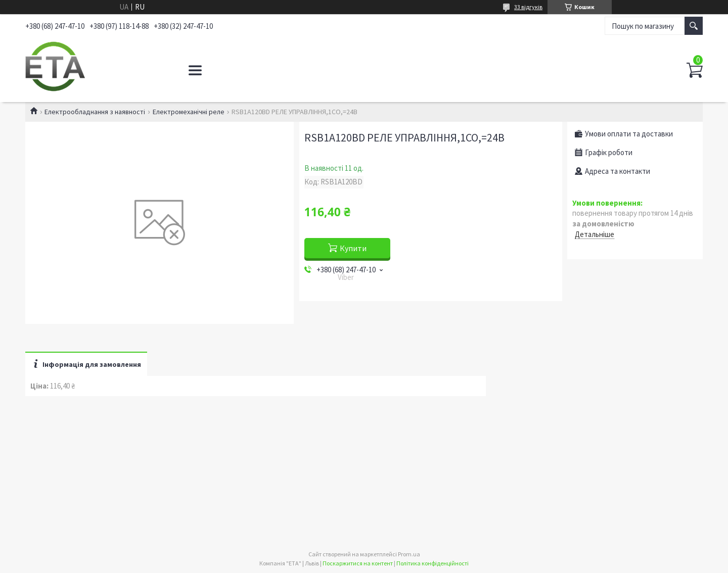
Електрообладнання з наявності (95, 112)
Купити (353, 248)
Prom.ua (409, 554)
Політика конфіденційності (433, 563)
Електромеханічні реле (189, 112)
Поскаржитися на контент (358, 563)
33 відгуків (528, 7)
